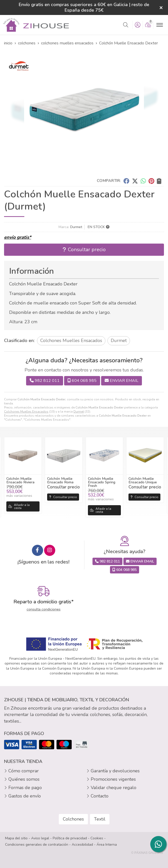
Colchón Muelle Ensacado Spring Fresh (102, 482)
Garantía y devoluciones (115, 771)
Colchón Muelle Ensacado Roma (60, 480)
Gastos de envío (25, 796)
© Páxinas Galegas (147, 853)
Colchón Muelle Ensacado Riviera (20, 480)
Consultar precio (63, 497)
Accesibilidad (82, 845)
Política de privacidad (70, 838)
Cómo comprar (24, 771)
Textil (100, 819)
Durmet (79, 412)
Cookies (97, 838)
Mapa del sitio (16, 838)
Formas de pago (25, 788)
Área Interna (107, 845)
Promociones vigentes (113, 779)
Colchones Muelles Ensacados (26, 412)
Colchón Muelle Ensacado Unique (143, 480)
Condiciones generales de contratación (37, 845)
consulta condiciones (44, 610)
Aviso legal (40, 838)
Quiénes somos (24, 779)
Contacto (100, 796)
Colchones (73, 819)
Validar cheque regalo (114, 788)
